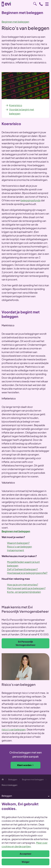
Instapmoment (16, 550)
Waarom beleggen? (18, 543)
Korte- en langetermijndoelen (24, 592)
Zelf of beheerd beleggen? (22, 569)
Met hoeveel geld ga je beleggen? (26, 588)
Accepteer (25, 854)
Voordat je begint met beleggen (22, 112)
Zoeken (35, 4)
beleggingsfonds (31, 200)
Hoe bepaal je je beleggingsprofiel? (27, 573)
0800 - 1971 (41, 4)
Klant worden (25, 765)
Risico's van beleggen (19, 547)
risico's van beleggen (14, 729)
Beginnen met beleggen (15, 22)
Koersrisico (16, 105)
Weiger (26, 862)
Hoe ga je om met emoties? (23, 585)
